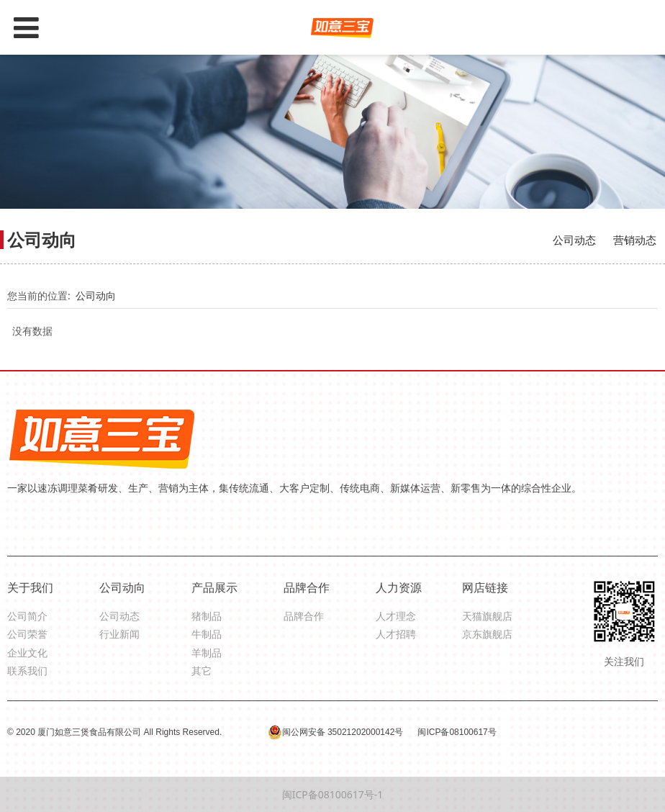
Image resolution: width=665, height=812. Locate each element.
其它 (202, 671)
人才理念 (396, 616)
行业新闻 (119, 634)
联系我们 (27, 671)
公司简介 (27, 616)
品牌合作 (304, 616)
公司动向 (96, 296)
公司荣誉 (27, 634)
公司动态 (574, 240)
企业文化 (27, 653)
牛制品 (207, 634)
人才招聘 (396, 634)
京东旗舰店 (487, 634)
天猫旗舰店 (487, 616)
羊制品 (207, 653)
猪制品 (207, 616)
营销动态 (635, 240)
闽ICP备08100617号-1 (333, 794)
